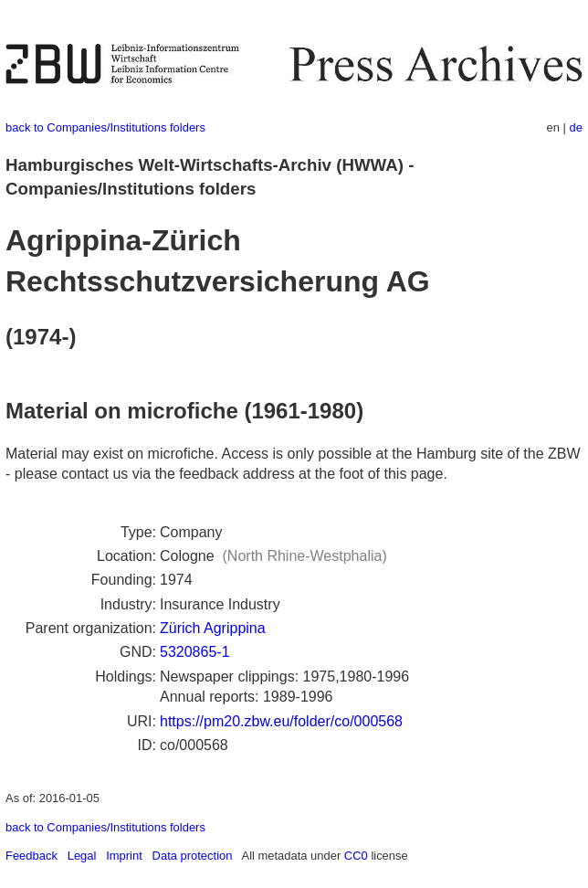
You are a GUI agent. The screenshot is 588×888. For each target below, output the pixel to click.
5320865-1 (195, 652)
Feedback (31, 856)
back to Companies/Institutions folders (105, 127)
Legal (82, 856)
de (576, 127)
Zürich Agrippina (213, 628)
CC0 (356, 856)
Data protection (193, 856)
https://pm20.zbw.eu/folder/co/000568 (281, 721)
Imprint (124, 856)
